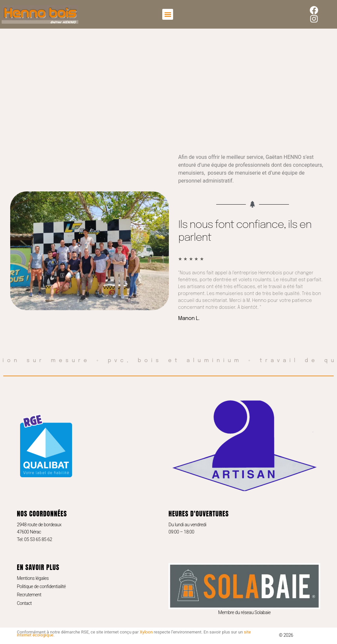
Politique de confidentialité (41, 586)
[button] (168, 14)
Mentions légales (33, 578)
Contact (24, 603)
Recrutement (29, 595)
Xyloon (146, 632)
